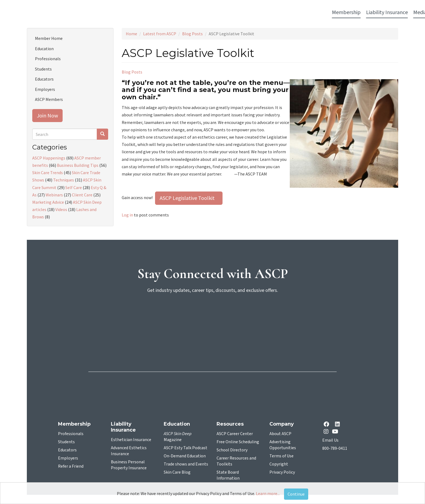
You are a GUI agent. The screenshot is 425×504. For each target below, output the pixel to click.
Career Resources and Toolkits (236, 461)
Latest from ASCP (160, 34)
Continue (296, 494)
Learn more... (268, 493)
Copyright (279, 464)
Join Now (47, 115)
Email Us (330, 440)
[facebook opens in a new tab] (327, 425)
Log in (127, 215)
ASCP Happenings (49, 158)
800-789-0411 (335, 448)
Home (131, 34)
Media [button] (173, 12)
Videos (61, 209)
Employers (45, 89)
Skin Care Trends (48, 173)
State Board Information (228, 475)
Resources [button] (285, 12)
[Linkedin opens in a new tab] (339, 425)
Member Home (49, 38)
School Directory (232, 450)
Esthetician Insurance (131, 440)
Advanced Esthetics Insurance (129, 451)
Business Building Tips (78, 165)
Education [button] (256, 12)
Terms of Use (281, 456)
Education (44, 49)
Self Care (74, 187)
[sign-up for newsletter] (212, 319)
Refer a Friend (71, 466)
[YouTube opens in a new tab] (336, 431)
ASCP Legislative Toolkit (189, 198)
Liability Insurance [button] (140, 12)
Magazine (178, 437)
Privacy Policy (282, 472)
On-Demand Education (185, 456)
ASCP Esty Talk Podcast (186, 448)
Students (43, 69)
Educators (44, 79)
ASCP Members (49, 99)
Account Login (321, 13)
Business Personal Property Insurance (129, 465)
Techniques (64, 180)
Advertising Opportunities (283, 445)
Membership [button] (99, 12)
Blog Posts (192, 34)
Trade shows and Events (186, 464)
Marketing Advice (48, 202)
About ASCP (280, 434)
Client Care (82, 195)
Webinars (54, 195)
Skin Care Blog (177, 472)
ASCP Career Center (235, 434)
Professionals (48, 59)
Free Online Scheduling (238, 442)
